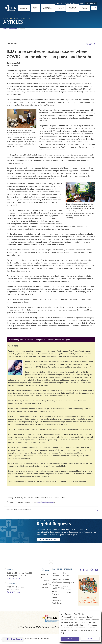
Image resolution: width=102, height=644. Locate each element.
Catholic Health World (11, 29)
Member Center (67, 575)
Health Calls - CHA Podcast (57, 581)
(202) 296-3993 (13, 579)
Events (66, 580)
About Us (44, 575)
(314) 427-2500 (13, 593)
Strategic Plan (46, 585)
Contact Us (45, 588)
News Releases (55, 575)
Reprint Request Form (52, 540)
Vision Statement (45, 580)
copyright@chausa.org (46, 502)
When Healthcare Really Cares (57, 601)
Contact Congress (67, 588)
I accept (70, 639)
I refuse (90, 639)
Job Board (67, 593)
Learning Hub (69, 583)
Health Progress (55, 594)
